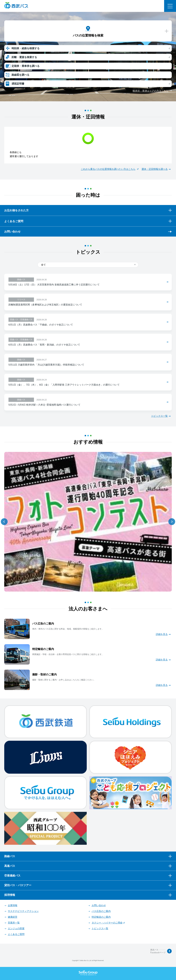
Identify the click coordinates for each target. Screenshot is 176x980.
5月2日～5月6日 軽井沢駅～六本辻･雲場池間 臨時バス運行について (44, 405)
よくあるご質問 (16, 934)
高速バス (10, 866)
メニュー (170, 6)
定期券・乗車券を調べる (26, 66)
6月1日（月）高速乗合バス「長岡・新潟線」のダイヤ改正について (44, 345)
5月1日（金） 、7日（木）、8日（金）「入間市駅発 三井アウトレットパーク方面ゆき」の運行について (64, 385)
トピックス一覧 (159, 416)
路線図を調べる (20, 75)
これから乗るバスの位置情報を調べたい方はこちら (108, 169)
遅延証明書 (18, 84)
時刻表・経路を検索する (26, 48)
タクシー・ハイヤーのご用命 (107, 923)
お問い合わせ (12, 232)
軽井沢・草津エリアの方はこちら (151, 91)
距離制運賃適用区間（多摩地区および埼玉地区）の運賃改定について (45, 305)
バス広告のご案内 (101, 911)
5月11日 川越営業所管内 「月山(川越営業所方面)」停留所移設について (46, 365)
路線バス (10, 856)
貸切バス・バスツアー (18, 885)
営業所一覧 (14, 923)
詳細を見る (162, 634)
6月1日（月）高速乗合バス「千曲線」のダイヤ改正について (41, 325)
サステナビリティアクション (23, 911)
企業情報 (13, 905)
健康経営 (13, 917)
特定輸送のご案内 (101, 917)
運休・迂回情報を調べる (155, 169)
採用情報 (10, 895)
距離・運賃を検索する (24, 57)
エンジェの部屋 (16, 928)
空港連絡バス (12, 876)
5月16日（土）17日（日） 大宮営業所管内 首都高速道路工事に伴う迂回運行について (54, 285)
